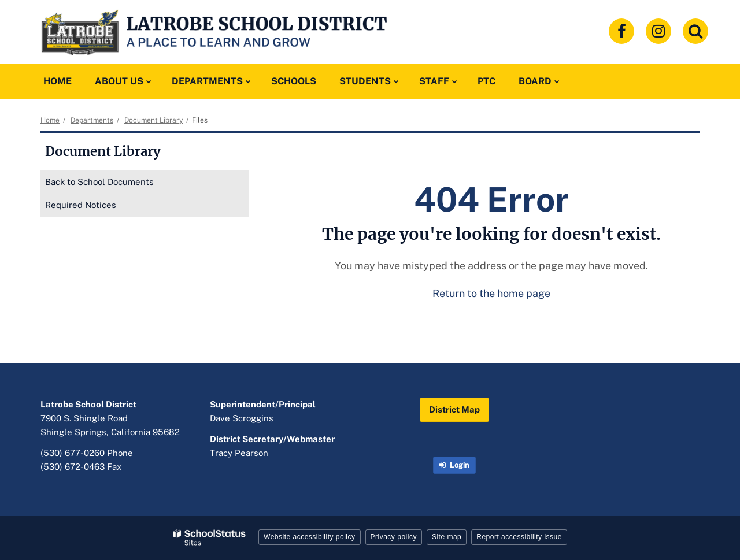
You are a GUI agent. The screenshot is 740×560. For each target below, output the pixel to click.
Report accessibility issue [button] (519, 537)
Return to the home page (491, 293)
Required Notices (81, 205)
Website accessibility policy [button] (310, 537)
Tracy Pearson (239, 453)
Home (50, 120)
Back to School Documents (99, 182)
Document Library (153, 120)
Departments (92, 120)
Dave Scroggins (242, 418)
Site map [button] (447, 537)
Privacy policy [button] (394, 537)
